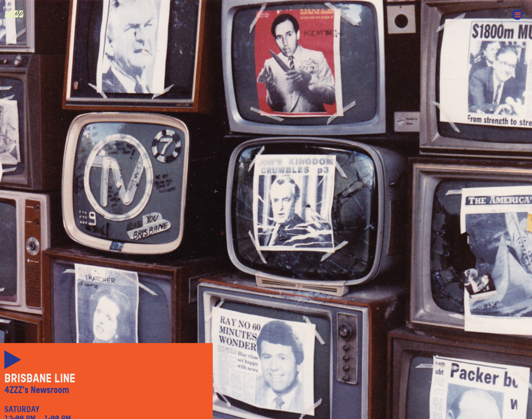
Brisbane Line (40, 378)
